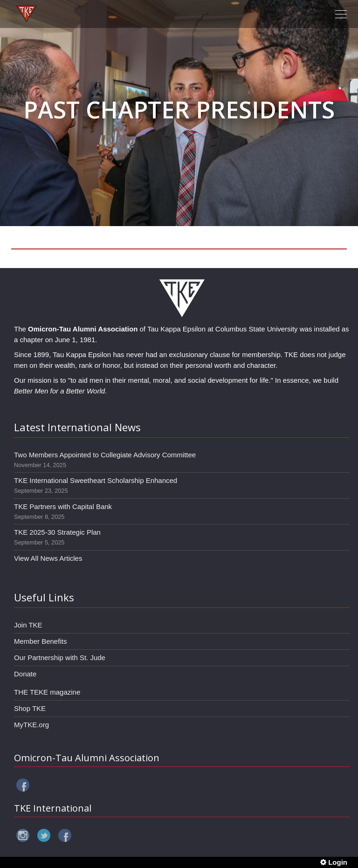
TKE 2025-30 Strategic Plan (57, 532)
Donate (25, 674)
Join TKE (28, 625)
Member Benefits (40, 641)
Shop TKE (30, 708)
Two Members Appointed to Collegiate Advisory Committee (105, 455)
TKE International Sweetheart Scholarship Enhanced (96, 480)
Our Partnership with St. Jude (60, 658)
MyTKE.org (31, 725)
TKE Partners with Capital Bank (63, 506)
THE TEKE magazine (47, 692)
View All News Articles (48, 558)
